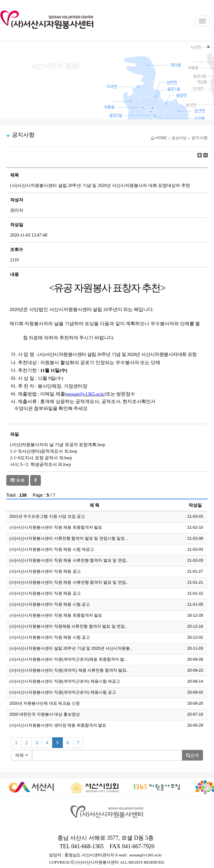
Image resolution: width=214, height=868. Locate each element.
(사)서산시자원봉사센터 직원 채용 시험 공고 (50, 604)
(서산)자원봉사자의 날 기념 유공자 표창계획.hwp (58, 445)
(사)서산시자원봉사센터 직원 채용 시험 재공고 (52, 549)
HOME (159, 138)
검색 (192, 755)
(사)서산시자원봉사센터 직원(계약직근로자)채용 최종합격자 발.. (68, 659)
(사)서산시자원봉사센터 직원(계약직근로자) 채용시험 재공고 (65, 681)
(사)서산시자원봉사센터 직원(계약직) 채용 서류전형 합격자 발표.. (69, 670)
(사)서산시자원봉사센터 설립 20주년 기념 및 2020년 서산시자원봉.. (71, 648)
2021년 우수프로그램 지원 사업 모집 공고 (47, 516)
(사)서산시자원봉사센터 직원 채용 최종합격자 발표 (56, 527)
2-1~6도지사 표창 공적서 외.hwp (41, 458)
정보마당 (179, 138)
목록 (18, 480)
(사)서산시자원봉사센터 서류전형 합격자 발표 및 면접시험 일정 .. (69, 538)
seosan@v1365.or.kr (145, 855)
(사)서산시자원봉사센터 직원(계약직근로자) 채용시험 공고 (63, 692)
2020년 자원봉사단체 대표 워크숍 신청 (45, 703)
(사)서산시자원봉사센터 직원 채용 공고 (45, 571)
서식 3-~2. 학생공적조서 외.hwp (41, 464)
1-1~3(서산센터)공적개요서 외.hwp (44, 451)
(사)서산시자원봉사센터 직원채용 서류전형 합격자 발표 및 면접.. (68, 626)
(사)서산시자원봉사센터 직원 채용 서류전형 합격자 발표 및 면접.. (69, 560)
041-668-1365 (88, 846)
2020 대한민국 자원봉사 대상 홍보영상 (45, 714)
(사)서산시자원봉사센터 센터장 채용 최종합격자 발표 (58, 725)
